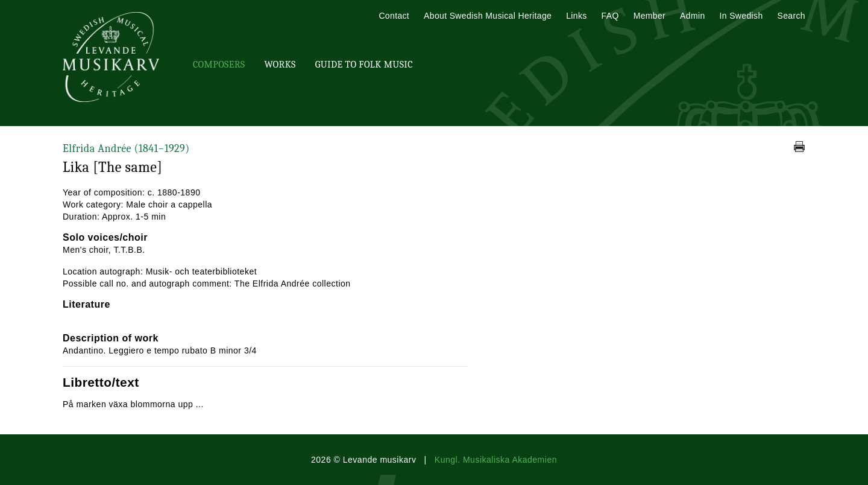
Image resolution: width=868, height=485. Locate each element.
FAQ (610, 16)
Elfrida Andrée (126, 149)
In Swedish (741, 16)
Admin (692, 16)
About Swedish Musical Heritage (488, 16)
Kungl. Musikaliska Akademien (496, 460)
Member (649, 16)
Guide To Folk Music (364, 65)
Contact (394, 16)
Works (280, 65)
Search (791, 16)
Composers (219, 65)
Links (576, 16)
